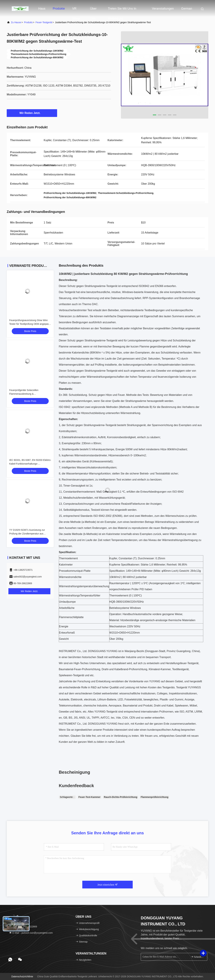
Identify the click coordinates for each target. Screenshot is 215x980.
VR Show (76, 10)
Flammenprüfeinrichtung (154, 797)
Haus (42, 9)
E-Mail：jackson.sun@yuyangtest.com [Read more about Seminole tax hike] (31, 933)
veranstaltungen (163, 9)
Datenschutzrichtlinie (22, 976)
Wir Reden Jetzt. (32, 113)
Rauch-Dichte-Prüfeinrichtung (121, 797)
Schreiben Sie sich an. (198, 957)
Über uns (93, 10)
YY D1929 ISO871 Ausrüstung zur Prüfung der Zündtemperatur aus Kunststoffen (27, 534)
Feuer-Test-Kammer (89, 797)
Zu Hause (16, 22)
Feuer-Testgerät (44, 22)
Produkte (59, 9)
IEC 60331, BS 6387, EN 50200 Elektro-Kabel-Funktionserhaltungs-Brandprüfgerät (30, 464)
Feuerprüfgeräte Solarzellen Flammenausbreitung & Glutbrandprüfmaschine (24, 394)
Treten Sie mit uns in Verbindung (122, 10)
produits (28, 22)
